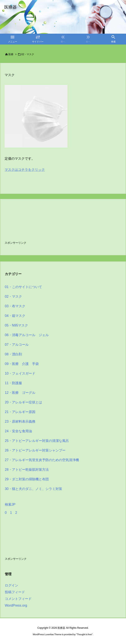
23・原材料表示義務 (20, 421)
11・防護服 (13, 383)
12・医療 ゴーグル (20, 393)
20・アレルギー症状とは (23, 402)
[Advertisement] (38, 224)
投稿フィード (15, 592)
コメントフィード (18, 599)
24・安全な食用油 (18, 431)
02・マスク (13, 296)
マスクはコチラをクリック (25, 170)
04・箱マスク (15, 316)
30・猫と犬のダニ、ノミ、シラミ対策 (33, 489)
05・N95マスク (16, 325)
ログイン (12, 585)
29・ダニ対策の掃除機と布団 (27, 479)
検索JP (10, 504)
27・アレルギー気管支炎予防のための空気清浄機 (42, 460)
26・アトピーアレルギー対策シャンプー (35, 450)
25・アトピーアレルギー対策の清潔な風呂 (37, 441)
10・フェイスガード (20, 373)
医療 (11, 54)
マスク (10, 75)
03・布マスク (15, 306)
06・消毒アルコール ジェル (27, 335)
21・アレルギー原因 (20, 412)
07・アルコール (17, 345)
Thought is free (84, 634)
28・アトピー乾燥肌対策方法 (27, 470)
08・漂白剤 (13, 354)
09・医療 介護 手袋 (22, 364)
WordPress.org (16, 605)
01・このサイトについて (23, 287)
